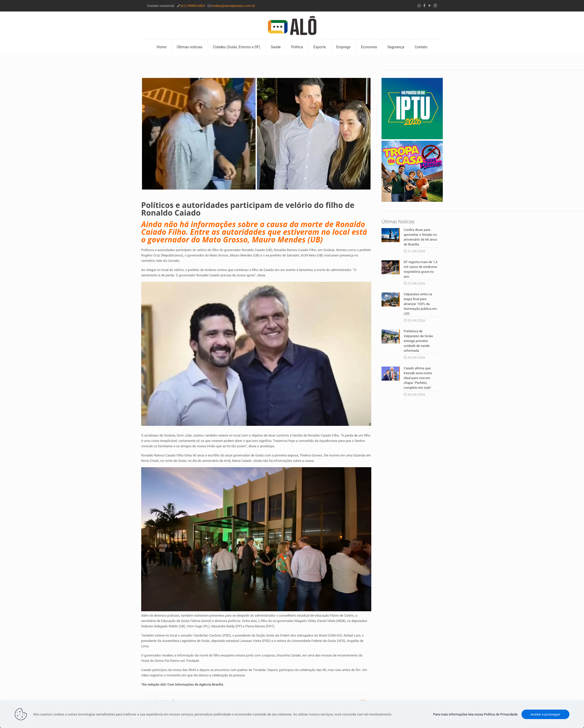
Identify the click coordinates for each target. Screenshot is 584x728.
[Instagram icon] (435, 6)
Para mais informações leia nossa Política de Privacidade (475, 714)
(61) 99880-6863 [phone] (193, 6)
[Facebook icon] (425, 6)
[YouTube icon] (430, 6)
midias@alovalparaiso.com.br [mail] (233, 6)
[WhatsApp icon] (419, 6)
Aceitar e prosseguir (545, 714)
